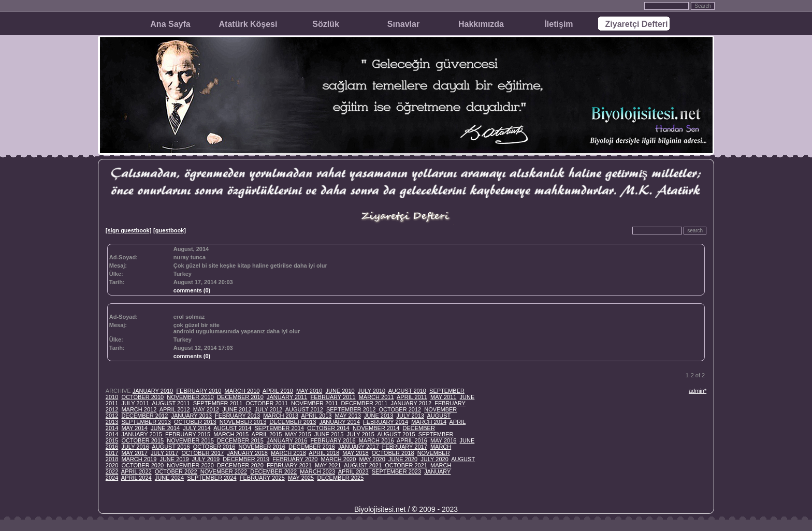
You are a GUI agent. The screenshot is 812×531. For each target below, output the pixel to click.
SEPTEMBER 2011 (218, 403)
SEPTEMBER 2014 (279, 428)
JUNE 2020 (403, 459)
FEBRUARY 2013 (237, 416)
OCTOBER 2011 (267, 403)
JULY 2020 (434, 459)
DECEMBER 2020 (240, 465)
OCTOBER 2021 (406, 465)
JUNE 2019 (174, 459)
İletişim (559, 24)
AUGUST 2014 (232, 428)
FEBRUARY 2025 (262, 478)
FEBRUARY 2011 (333, 397)
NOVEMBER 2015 (190, 440)
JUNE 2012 (237, 409)
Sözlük (326, 24)
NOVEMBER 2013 (243, 422)
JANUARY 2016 (287, 440)
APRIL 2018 (324, 453)
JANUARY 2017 (358, 447)
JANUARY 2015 (141, 434)
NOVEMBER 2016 (262, 447)
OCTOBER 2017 (202, 453)
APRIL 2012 (175, 409)
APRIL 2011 (412, 397)
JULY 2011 (135, 403)
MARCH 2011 (376, 397)
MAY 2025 (301, 478)
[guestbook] (170, 230)
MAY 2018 (355, 453)
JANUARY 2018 (247, 453)
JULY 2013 (410, 416)
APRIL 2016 (412, 440)
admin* (698, 391)
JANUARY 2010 (153, 391)
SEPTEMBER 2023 (396, 471)
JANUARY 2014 (339, 422)
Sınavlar (403, 24)
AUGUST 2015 (396, 434)
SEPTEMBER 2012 (351, 409)
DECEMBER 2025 (340, 478)
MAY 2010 (309, 391)
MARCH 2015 (231, 434)
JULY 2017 (164, 453)
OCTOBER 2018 (393, 453)
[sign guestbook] (129, 230)
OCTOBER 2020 (142, 465)
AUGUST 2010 (407, 391)
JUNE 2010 (340, 391)
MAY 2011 (443, 397)
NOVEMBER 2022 (224, 471)
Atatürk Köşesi (248, 24)
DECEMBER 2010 (240, 397)
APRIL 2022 (136, 471)
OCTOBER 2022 (176, 471)
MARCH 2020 (338, 459)
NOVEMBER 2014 (376, 428)
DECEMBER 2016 (312, 447)
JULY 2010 (372, 391)
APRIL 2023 (353, 471)
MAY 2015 (298, 434)
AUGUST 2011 (171, 403)
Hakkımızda (481, 24)
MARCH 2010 (242, 391)
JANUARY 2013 (191, 416)
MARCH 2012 (139, 409)
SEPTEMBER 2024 (212, 478)
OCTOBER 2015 (142, 440)
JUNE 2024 (169, 478)
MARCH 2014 (429, 422)
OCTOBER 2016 (214, 447)
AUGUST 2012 (304, 409)
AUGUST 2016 (171, 447)
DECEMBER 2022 (273, 471)
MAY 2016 (443, 440)
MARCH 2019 (139, 459)
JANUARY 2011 (287, 397)
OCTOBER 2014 (328, 428)
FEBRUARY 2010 (199, 391)
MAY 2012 (206, 409)
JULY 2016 (135, 447)
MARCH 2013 (281, 416)
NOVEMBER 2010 (190, 397)
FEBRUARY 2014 (386, 422)
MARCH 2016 (376, 440)
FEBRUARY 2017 (405, 447)
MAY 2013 (348, 416)
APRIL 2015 (267, 434)
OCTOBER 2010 (142, 397)
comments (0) (192, 290)
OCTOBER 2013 (195, 422)
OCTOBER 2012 (400, 409)
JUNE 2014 (165, 428)
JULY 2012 (269, 409)
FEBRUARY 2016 (333, 440)
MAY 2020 (372, 459)
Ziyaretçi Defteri (637, 24)
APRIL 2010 (278, 391)
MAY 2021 (328, 465)
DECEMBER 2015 (240, 440)
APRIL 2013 (317, 416)
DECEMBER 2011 (365, 403)
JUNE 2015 (329, 434)
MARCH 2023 (317, 471)
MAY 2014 (134, 428)
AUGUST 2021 (363, 465)
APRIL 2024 (136, 478)
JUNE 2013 (379, 416)
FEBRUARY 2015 (188, 434)
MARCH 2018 (288, 453)
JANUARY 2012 (411, 403)
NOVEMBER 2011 (314, 403)
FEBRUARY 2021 (289, 465)
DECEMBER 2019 (246, 459)
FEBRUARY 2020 (295, 459)
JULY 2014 (197, 428)
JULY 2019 (206, 459)
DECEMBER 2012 (144, 416)
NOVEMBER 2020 (190, 465)
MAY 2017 (134, 453)
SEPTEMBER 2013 (146, 422)
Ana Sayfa (170, 24)
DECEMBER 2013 (293, 422)
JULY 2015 (360, 434)
